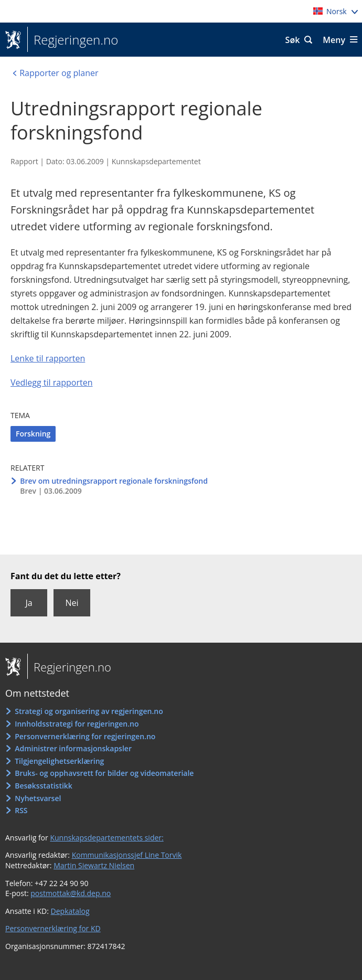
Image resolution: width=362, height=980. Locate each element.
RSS (21, 810)
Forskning (33, 434)
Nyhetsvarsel (38, 798)
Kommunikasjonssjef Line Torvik (127, 855)
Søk (293, 40)
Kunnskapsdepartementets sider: (107, 838)
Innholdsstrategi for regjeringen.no (77, 724)
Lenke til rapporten (48, 358)
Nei (72, 603)
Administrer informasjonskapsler (73, 748)
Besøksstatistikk (44, 786)
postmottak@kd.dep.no (71, 893)
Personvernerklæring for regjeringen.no (85, 736)
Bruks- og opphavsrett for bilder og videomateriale (104, 773)
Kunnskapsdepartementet (156, 161)
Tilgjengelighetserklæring (59, 761)
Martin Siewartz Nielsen (94, 865)
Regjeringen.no (73, 40)
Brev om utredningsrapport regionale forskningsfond (114, 481)
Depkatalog (70, 911)
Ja (29, 603)
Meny (334, 40)
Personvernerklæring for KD (53, 928)
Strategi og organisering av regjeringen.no (89, 711)
